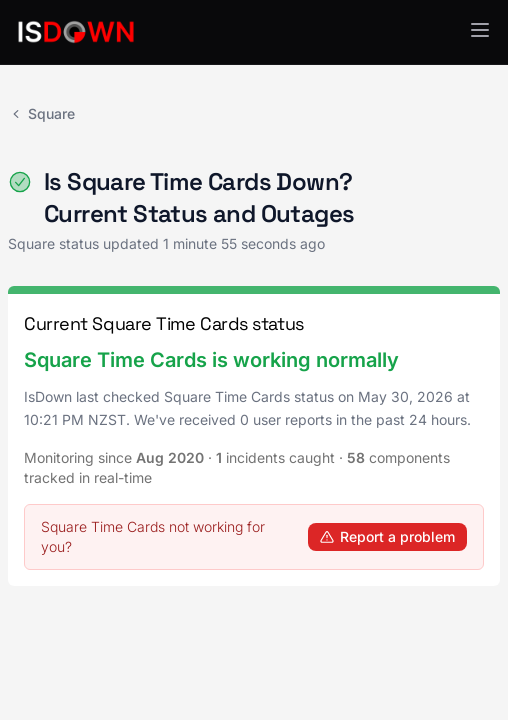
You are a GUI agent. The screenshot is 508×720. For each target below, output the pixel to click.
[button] (480, 30)
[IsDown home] (76, 32)
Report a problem (387, 536)
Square (41, 113)
